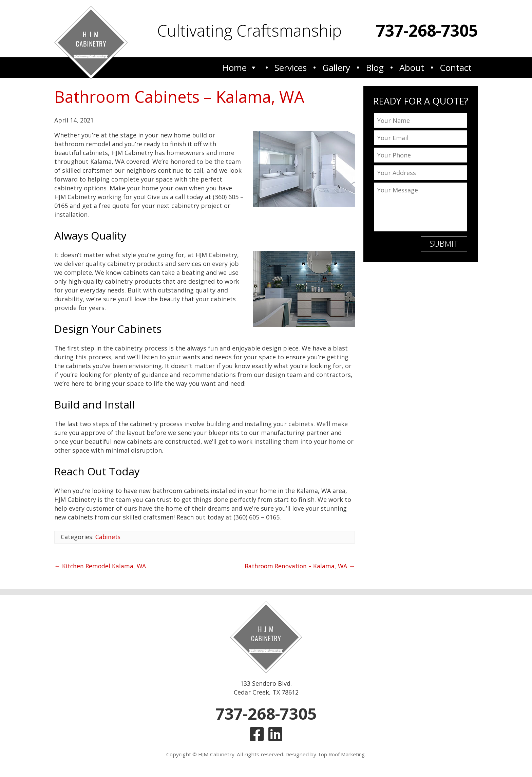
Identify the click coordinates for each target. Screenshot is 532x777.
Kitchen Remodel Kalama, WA (101, 566)
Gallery (336, 67)
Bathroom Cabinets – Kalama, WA (182, 97)
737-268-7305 (427, 30)
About (412, 67)
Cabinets (108, 537)
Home (240, 67)
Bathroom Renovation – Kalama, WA (298, 566)
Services (291, 67)
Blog (375, 67)
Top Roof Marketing (341, 756)
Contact (456, 67)
